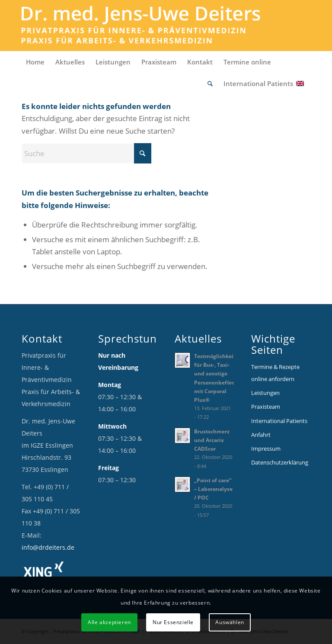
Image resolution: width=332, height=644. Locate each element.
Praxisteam (266, 407)
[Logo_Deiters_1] (154, 26)
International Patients (279, 421)
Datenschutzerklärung (280, 462)
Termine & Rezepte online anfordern (275, 373)
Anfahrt (261, 435)
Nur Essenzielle (173, 622)
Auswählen (230, 622)
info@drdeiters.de (48, 547)
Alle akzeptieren (109, 622)
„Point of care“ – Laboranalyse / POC (213, 489)
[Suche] (211, 83)
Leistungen (265, 393)
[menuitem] (36, 62)
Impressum (266, 449)
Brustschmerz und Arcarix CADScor (212, 440)
